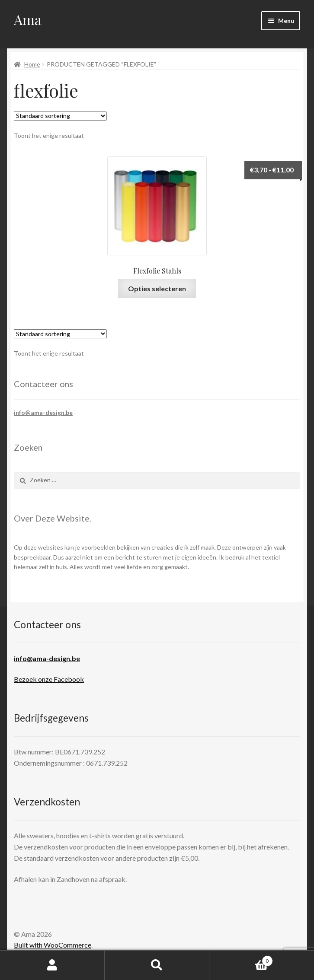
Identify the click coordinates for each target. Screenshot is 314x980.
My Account (52, 965)
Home (32, 64)
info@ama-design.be (43, 412)
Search (157, 965)
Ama (28, 19)
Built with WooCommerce (53, 945)
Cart (241, 959)
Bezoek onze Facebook (49, 679)
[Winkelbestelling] (60, 116)
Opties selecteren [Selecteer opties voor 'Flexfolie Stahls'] (157, 288)
